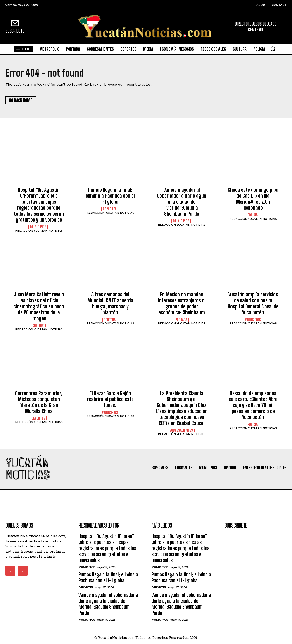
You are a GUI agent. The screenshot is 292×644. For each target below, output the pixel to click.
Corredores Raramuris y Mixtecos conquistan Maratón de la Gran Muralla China (39, 402)
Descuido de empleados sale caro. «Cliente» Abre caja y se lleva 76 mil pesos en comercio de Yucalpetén (253, 405)
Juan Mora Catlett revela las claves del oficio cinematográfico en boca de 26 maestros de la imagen (39, 306)
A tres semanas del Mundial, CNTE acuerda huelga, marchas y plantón (110, 303)
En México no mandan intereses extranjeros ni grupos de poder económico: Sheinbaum (182, 303)
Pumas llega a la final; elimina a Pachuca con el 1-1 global (110, 196)
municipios (38, 227)
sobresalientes (181, 430)
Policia (253, 215)
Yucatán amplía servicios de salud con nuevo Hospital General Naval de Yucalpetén (253, 303)
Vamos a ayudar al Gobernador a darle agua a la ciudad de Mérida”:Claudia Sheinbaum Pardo (182, 202)
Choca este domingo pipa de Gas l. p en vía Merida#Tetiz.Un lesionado (253, 199)
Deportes (110, 209)
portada (110, 320)
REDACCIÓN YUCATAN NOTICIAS (39, 231)
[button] (273, 49)
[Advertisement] (146, 500)
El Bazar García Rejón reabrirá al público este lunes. (110, 399)
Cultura (38, 326)
